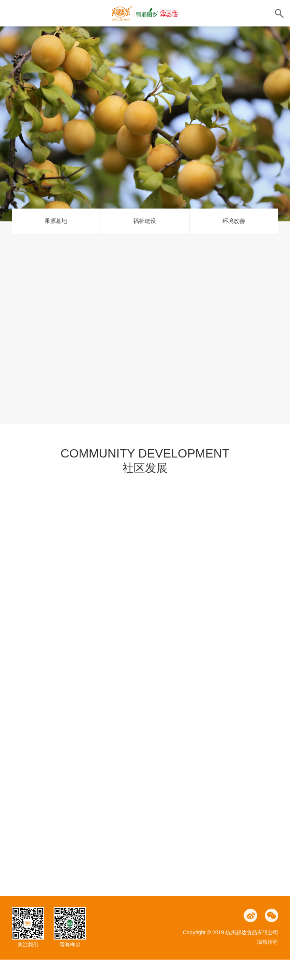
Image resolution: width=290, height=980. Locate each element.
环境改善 (234, 241)
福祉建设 (145, 241)
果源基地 (56, 241)
